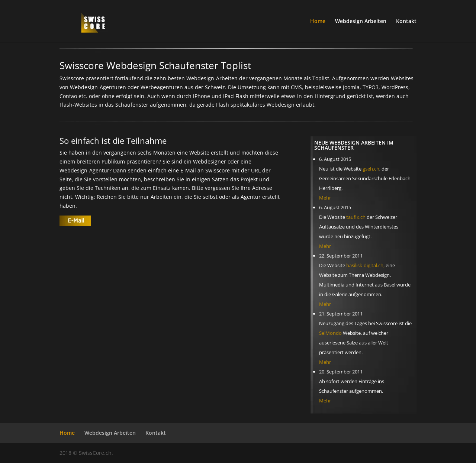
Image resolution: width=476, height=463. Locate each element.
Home (318, 22)
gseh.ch (371, 169)
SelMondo (330, 333)
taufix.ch (356, 217)
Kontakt (406, 22)
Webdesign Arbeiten (361, 22)
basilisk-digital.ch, (365, 265)
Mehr (325, 198)
